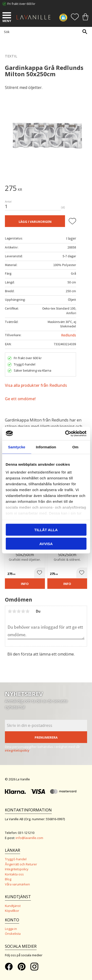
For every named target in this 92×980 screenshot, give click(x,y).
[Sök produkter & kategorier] (45, 32)
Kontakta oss (14, 874)
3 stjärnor (19, 611)
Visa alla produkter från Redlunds (36, 385)
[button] (7, 16)
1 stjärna (10, 611)
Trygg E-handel (16, 859)
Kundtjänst (13, 906)
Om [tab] (75, 447)
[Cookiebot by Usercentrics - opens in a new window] (66, 433)
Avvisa (46, 544)
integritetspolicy (17, 750)
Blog (8, 879)
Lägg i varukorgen (35, 222)
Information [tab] (46, 447)
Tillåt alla (46, 530)
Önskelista (13, 934)
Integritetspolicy (17, 869)
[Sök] (85, 32)
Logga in (11, 929)
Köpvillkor (12, 911)
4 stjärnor (23, 611)
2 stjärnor (14, 611)
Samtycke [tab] (17, 447)
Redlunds (69, 335)
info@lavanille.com (29, 838)
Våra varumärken (17, 884)
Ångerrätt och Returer (21, 864)
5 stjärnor (27, 611)
